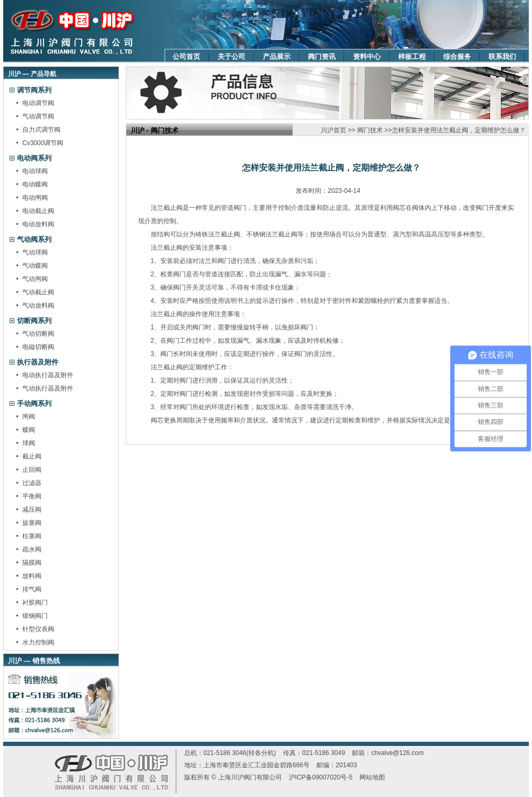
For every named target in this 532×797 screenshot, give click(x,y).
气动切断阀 (38, 334)
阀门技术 (370, 130)
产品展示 (277, 57)
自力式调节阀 (41, 130)
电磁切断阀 (38, 347)
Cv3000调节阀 (43, 143)
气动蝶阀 (35, 266)
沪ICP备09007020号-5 (321, 777)
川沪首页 (333, 130)
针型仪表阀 (38, 629)
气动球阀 (35, 252)
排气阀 (32, 589)
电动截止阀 (38, 211)
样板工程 (412, 57)
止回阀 (32, 470)
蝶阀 (29, 430)
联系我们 (502, 57)
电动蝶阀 (35, 184)
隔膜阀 (32, 563)
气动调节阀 (38, 116)
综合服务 (457, 57)
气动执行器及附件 (48, 388)
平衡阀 (32, 496)
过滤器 (32, 483)
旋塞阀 (32, 523)
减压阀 (32, 510)
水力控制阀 (38, 642)
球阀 (29, 443)
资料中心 (367, 57)
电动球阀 (35, 171)
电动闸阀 (35, 198)
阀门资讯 (322, 57)
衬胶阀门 (35, 603)
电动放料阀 (38, 224)
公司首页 (186, 57)
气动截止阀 (38, 292)
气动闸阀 (35, 279)
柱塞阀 (32, 536)
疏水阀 (32, 549)
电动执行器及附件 (48, 375)
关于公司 (231, 57)
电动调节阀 (38, 103)
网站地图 (372, 777)
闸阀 (29, 417)
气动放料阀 (38, 306)
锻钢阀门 (35, 616)
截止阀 (32, 456)
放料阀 (32, 576)
